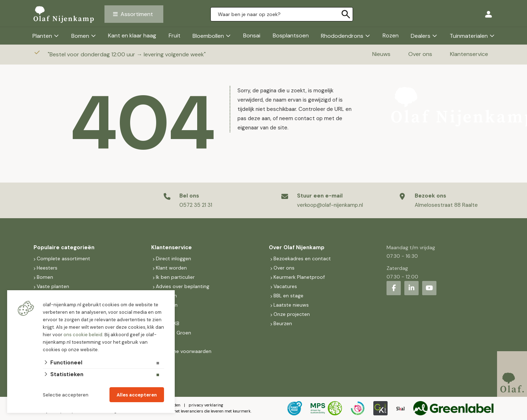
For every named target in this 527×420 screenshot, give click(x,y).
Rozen (391, 35)
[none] (346, 14)
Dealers (421, 36)
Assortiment (137, 14)
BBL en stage (288, 296)
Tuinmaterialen (469, 36)
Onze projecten (292, 314)
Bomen (80, 36)
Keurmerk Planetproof (299, 277)
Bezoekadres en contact (302, 258)
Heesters (47, 268)
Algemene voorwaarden (184, 351)
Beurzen (283, 323)
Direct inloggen (173, 258)
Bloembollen (208, 36)
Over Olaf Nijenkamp (297, 247)
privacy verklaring (206, 405)
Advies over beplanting (183, 286)
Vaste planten (53, 286)
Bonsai (252, 35)
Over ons (420, 54)
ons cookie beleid (83, 335)
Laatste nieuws (291, 305)
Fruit (175, 35)
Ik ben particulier (175, 277)
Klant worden (171, 268)
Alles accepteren (137, 395)
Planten (42, 36)
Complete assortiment (64, 258)
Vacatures (285, 286)
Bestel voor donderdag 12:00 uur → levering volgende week (127, 54)
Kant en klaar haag (132, 35)
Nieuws (381, 54)
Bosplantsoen (291, 35)
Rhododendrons (342, 36)
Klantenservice (469, 54)
